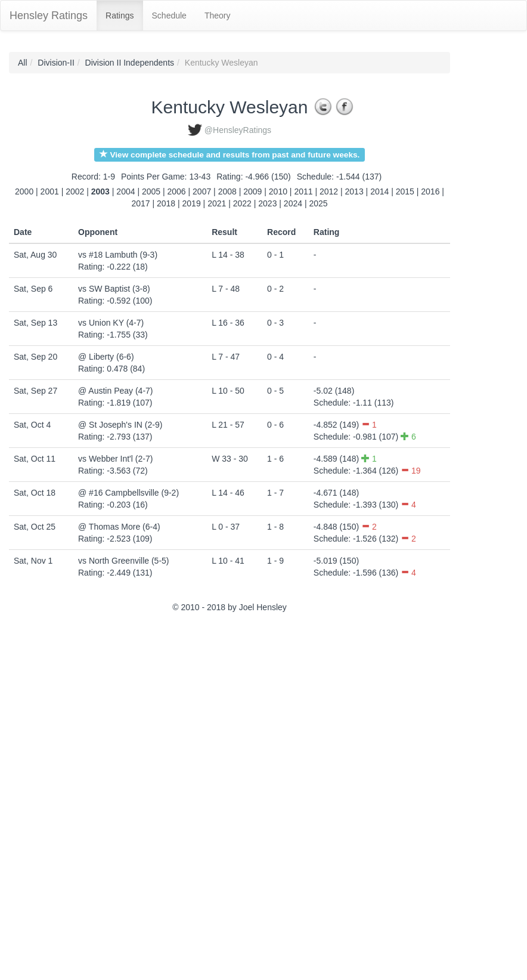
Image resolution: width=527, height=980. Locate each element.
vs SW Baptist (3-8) (114, 289)
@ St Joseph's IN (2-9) (120, 425)
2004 (125, 191)
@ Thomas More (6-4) (119, 527)
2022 (242, 203)
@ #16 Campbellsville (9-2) (128, 493)
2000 (24, 191)
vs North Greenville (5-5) (124, 561)
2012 (329, 191)
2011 (303, 191)
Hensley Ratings (49, 16)
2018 (166, 203)
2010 (278, 191)
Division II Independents (130, 63)
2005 (151, 191)
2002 (75, 191)
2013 (354, 191)
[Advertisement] (63, 798)
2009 (252, 191)
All (23, 63)
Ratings (120, 16)
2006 (177, 191)
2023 (267, 203)
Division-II (56, 63)
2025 (318, 203)
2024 (293, 203)
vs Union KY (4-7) (111, 323)
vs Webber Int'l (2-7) (115, 459)
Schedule (169, 16)
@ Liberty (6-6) (106, 357)
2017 (140, 203)
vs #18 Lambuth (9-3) (118, 255)
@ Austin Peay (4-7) (116, 391)
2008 (227, 191)
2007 (202, 191)
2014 (379, 191)
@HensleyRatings (238, 130)
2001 (50, 191)
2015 (405, 191)
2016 (430, 191)
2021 (217, 203)
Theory (218, 16)
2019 (192, 203)
